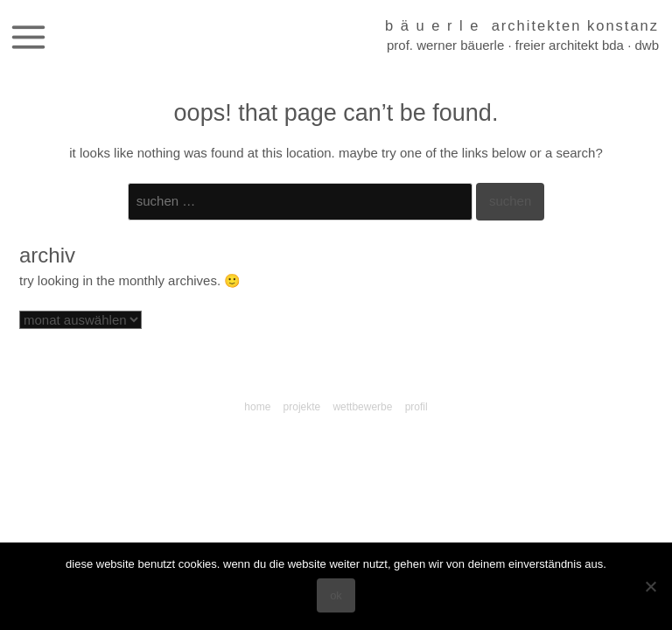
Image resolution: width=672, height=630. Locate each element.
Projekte (302, 407)
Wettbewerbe (362, 407)
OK (336, 595)
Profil (416, 407)
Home (257, 407)
